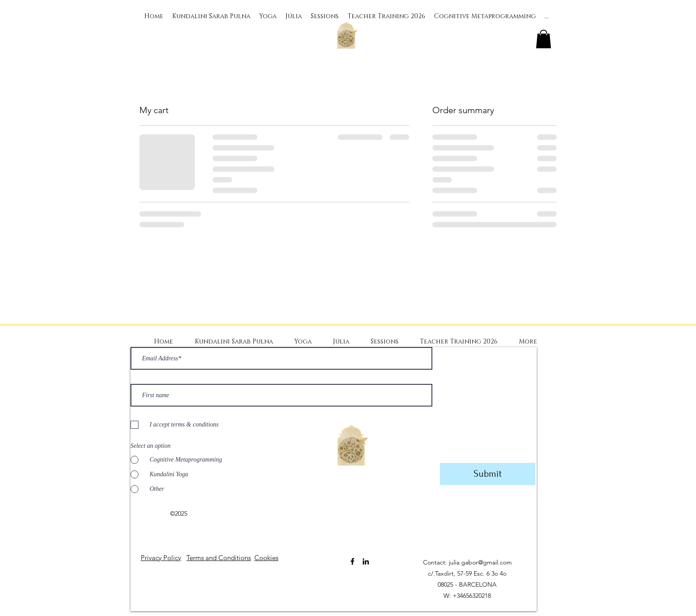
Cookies (266, 558)
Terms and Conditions (219, 558)
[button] (544, 39)
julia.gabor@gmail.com (480, 562)
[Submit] (488, 474)
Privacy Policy (161, 558)
